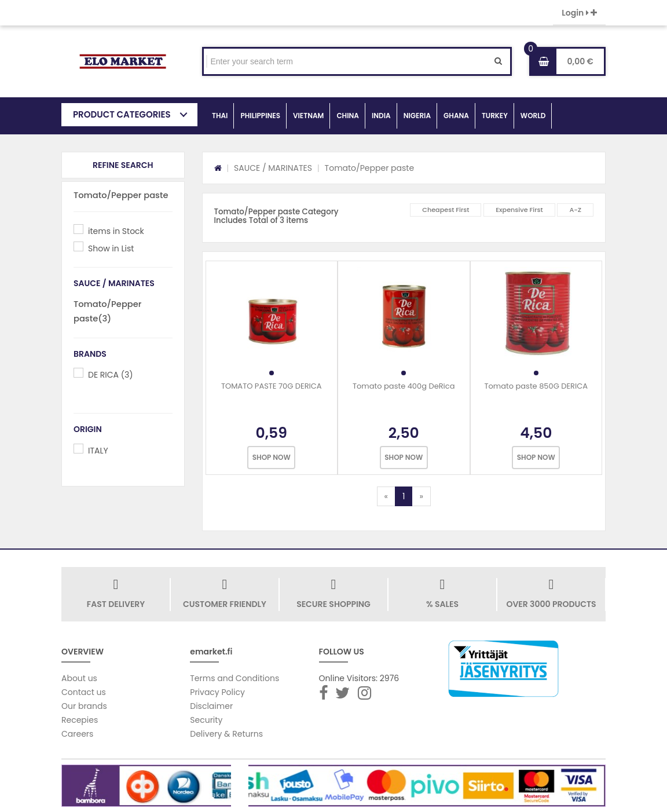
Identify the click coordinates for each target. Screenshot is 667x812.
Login (579, 13)
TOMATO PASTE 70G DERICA (272, 386)
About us (79, 678)
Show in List (111, 248)
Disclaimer (211, 706)
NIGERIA (417, 116)
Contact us (84, 692)
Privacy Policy (217, 692)
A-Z (575, 210)
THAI (220, 116)
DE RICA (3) (111, 375)
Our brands (84, 706)
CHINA (348, 116)
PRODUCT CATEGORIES (122, 114)
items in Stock (116, 231)
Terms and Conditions (234, 678)
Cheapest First (446, 210)
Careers (77, 734)
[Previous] (386, 496)
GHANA (456, 116)
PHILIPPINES (260, 116)
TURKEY (495, 116)
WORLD (533, 116)
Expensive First (519, 210)
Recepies (80, 720)
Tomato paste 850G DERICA (536, 386)
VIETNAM (308, 116)
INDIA (381, 116)
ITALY (98, 451)
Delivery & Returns (226, 734)
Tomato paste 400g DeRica (404, 386)
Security (206, 720)
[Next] (421, 496)
